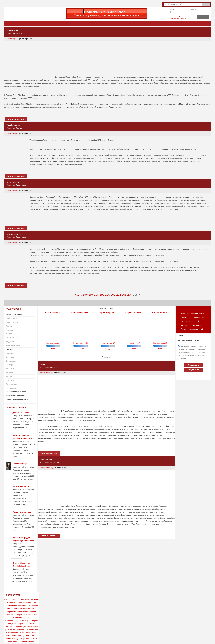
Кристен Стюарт (20, 464)
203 (124, 295)
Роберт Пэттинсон (21, 486)
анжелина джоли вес (28, 602)
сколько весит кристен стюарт (19, 615)
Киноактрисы (12, 322)
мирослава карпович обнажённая (21, 612)
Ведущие (20, 128)
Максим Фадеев (14, 234)
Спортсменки (12, 338)
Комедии (10, 353)
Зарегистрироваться (178, 16)
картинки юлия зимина (28, 605)
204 (130, 295)
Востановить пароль (178, 18)
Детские (10, 372)
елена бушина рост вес (14, 599)
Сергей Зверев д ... (108, 313)
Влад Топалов (13, 182)
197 (91, 295)
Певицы (10, 330)
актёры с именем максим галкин (21, 609)
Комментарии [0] (13, 39)
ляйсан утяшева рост (19, 630)
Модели (10, 334)
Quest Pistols (12, 30)
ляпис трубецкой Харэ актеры (19, 639)
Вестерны (11, 365)
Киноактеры (12, 318)
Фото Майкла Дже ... (81, 313)
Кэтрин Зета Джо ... (134, 313)
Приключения (12, 384)
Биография (21, 185)
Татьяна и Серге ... (160, 313)
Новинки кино (12, 388)
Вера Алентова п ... (53, 313)
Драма (9, 376)
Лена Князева (46, 459)
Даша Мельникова (21, 413)
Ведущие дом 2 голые (27, 636)
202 (119, 295)
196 (85, 295)
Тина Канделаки (14, 125)
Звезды (53, 349)
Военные (10, 369)
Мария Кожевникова (22, 512)
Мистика (10, 380)
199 (102, 295)
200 (107, 295)
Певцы (19, 33)
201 (113, 295)
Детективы (11, 361)
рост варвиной (11, 605)
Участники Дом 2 (14, 345)
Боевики (10, 357)
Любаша (44, 365)
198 (96, 295)
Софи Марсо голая (20, 624)
